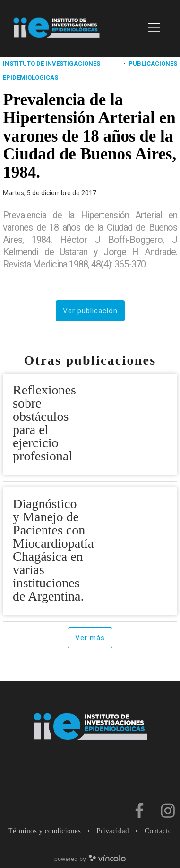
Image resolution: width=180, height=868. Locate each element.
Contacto (158, 831)
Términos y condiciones (44, 831)
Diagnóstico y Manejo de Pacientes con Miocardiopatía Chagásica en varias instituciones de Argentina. (53, 550)
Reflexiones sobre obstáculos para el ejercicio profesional (44, 423)
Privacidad (113, 831)
